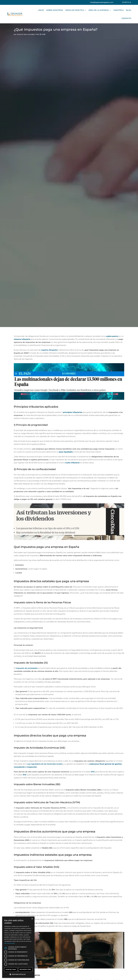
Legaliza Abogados (49, 350)
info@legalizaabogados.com (102, 2)
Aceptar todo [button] (11, 970)
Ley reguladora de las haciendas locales (45, 764)
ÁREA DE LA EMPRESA (99, 10)
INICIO (41, 10)
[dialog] (18, 947)
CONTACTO (126, 18)
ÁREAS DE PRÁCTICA (75, 10)
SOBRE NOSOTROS (55, 10)
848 (25, 775)
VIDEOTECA (118, 10)
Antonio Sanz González (26, 34)
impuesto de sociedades (27, 668)
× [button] (32, 919)
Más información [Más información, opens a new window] (10, 943)
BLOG (129, 10)
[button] (18, 974)
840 (93, 772)
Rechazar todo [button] (25, 969)
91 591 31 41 (127, 2)
